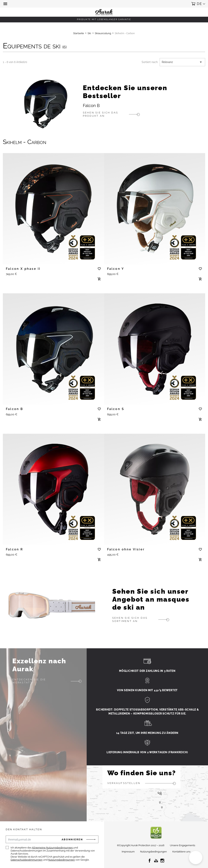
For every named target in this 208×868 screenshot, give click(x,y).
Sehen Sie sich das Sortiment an (130, 619)
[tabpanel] (53, 206)
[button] (6, 4)
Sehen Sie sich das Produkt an (100, 114)
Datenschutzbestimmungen (27, 860)
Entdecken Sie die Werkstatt (29, 681)
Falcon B (91, 106)
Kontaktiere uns (181, 852)
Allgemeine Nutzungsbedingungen (53, 848)
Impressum (128, 852)
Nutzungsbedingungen (62, 860)
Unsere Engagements (182, 845)
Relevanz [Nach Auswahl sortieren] (182, 62)
